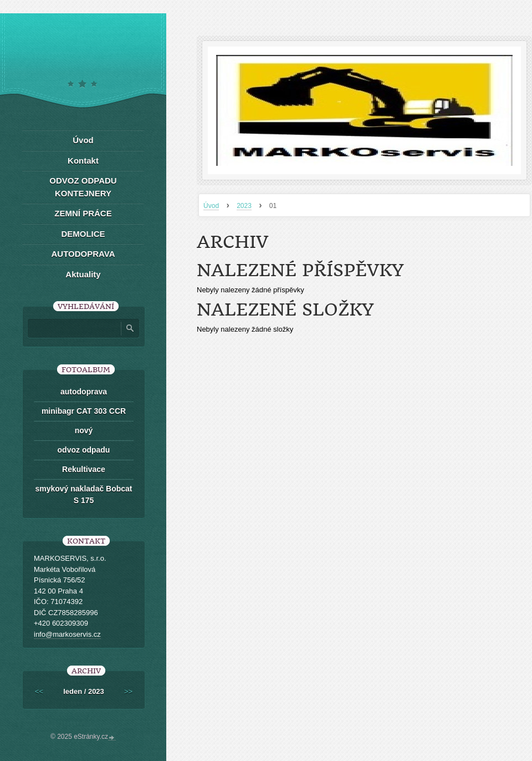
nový (84, 430)
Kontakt (83, 161)
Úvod (211, 206)
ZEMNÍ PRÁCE (83, 213)
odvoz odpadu (84, 450)
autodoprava (84, 392)
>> (128, 691)
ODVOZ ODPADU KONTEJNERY (83, 187)
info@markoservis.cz (67, 634)
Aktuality (83, 274)
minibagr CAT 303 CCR (84, 411)
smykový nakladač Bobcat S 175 (83, 494)
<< (39, 691)
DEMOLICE (83, 234)
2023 (244, 206)
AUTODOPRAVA (83, 254)
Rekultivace (84, 469)
